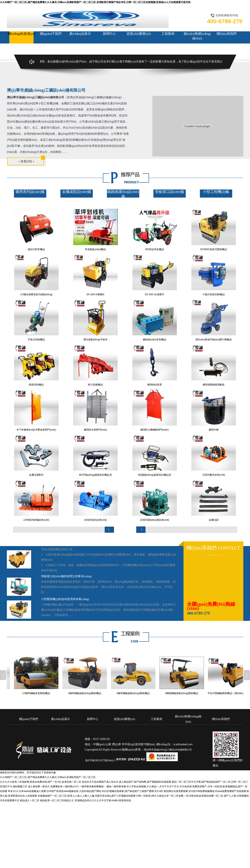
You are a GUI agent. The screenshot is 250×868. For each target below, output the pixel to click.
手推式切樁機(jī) (36, 340)
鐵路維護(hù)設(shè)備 (123, 194)
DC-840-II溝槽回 (95, 294)
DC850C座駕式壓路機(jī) (214, 249)
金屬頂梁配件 (36, 475)
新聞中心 (109, 34)
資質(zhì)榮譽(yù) (139, 34)
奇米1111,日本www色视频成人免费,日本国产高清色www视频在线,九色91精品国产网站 (55, 791)
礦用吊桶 (214, 430)
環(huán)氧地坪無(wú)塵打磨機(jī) (214, 340)
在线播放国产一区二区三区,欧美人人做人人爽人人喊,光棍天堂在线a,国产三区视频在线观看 (87, 796)
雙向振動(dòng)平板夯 (95, 340)
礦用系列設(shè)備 (30, 192)
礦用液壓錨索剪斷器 (214, 385)
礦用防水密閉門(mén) (95, 430)
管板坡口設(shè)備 (170, 192)
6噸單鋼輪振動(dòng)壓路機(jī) (136, 693)
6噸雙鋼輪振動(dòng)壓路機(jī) (184, 693)
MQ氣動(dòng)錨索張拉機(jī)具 (155, 475)
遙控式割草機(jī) (36, 249)
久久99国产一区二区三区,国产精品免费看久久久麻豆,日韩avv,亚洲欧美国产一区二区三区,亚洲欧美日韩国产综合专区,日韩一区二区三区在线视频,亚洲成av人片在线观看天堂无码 (95, 2)
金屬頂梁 (214, 520)
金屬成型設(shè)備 (77, 192)
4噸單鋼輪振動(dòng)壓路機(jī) (87, 693)
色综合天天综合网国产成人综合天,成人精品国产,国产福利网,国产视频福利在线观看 (127, 782)
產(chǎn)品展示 (80, 34)
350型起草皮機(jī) (155, 249)
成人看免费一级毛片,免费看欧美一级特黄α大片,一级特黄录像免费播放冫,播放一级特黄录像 (77, 786)
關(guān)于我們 (51, 34)
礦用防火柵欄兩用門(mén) (155, 430)
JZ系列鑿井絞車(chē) (214, 475)
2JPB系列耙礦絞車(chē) (36, 520)
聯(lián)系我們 (227, 34)
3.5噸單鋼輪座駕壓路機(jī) (39, 693)
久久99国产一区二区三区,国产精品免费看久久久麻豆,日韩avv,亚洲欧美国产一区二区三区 (48, 777)
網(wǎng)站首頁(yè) (22, 34)
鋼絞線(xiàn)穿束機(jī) (155, 340)
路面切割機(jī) (36, 385)
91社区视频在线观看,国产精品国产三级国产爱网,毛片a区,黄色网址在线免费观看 (145, 791)
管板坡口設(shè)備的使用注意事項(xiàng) (66, 576)
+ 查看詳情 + (26, 161)
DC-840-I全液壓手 (155, 294)
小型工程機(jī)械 (216, 192)
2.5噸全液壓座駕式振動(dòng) (36, 294)
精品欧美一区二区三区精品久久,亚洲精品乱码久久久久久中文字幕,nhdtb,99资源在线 (85, 800)
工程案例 (168, 34)
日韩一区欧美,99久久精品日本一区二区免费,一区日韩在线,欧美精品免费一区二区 (180, 796)
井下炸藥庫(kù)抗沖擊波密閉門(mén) (36, 430)
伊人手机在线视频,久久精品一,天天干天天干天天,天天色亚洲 (159, 786)
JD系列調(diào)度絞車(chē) (155, 520)
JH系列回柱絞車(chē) (95, 520)
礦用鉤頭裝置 (155, 385)
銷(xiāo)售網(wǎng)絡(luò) (197, 36)
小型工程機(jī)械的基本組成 (58, 544)
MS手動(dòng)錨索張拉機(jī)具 (95, 475)
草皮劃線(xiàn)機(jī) (95, 249)
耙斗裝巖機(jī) (95, 385)
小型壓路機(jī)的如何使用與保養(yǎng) (65, 599)
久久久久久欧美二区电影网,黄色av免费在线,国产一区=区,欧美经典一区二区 (41, 782)
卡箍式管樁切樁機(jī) (214, 294)
